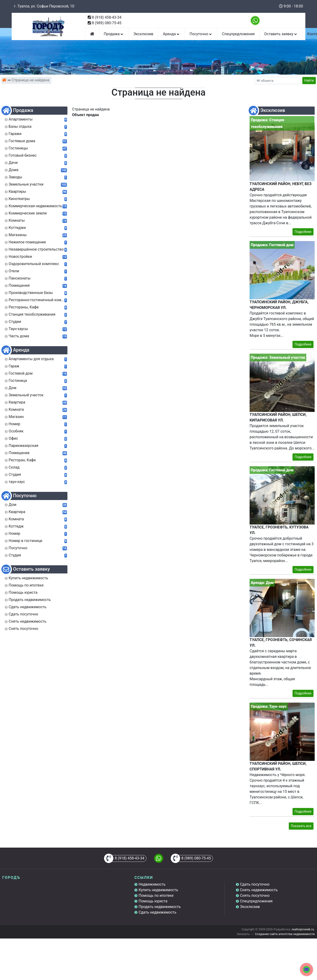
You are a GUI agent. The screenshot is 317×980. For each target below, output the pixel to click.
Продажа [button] (114, 34)
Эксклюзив (143, 34)
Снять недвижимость (259, 890)
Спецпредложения (238, 34)
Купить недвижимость (158, 890)
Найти (309, 80)
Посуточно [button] (201, 34)
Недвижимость (152, 884)
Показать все (301, 826)
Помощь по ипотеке (156, 895)
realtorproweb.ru (303, 929)
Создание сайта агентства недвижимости (285, 934)
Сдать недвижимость (157, 912)
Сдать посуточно (255, 884)
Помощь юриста (153, 901)
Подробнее (303, 232)
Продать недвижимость (160, 907)
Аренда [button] (171, 34)
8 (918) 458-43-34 (107, 17)
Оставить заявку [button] (281, 34)
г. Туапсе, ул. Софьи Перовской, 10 (44, 6)
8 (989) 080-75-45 (107, 23)
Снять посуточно (255, 895)
